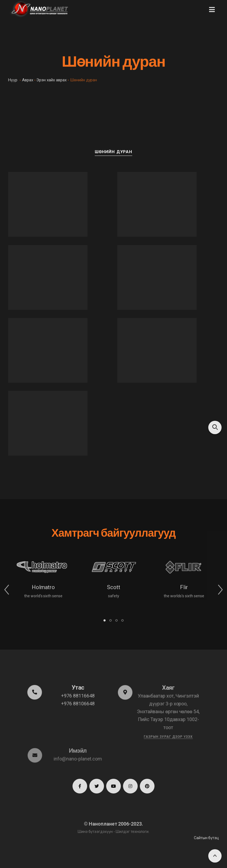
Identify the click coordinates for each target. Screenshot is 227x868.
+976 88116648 (78, 696)
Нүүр (13, 80)
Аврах (28, 80)
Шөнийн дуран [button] (113, 152)
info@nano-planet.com (78, 759)
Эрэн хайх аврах (51, 80)
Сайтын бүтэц (206, 838)
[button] (212, 10)
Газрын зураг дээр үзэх (168, 736)
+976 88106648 (78, 704)
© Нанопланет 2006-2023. (113, 824)
